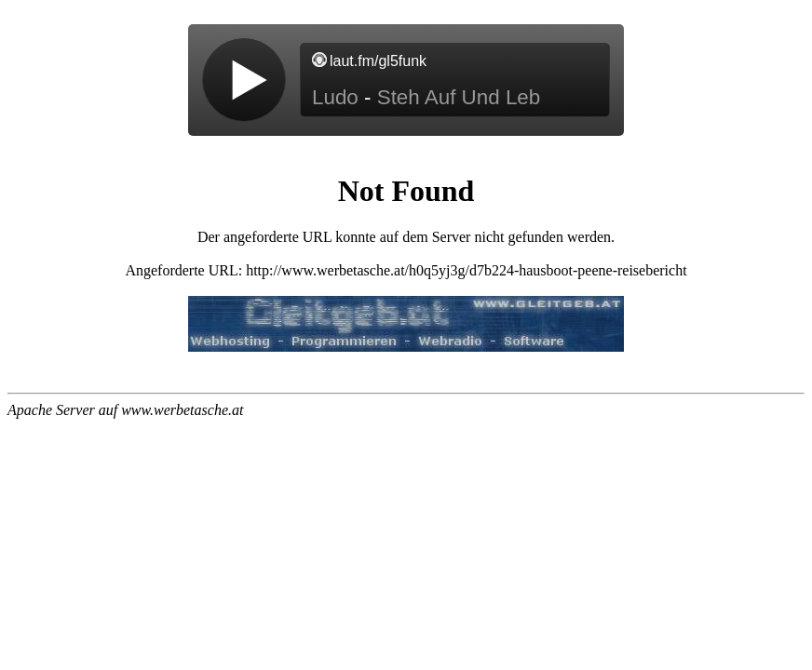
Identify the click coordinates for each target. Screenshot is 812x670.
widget (406, 89)
